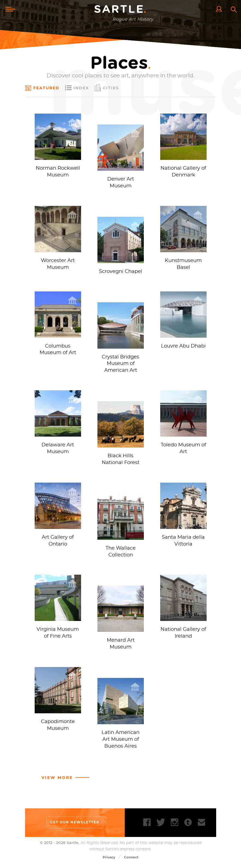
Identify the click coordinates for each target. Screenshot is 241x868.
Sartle (121, 10)
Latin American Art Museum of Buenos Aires (120, 741)
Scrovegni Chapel (121, 272)
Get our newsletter (75, 824)
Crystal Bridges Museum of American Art (120, 365)
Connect (131, 859)
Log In (220, 10)
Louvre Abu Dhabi (183, 347)
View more (57, 779)
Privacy (109, 859)
